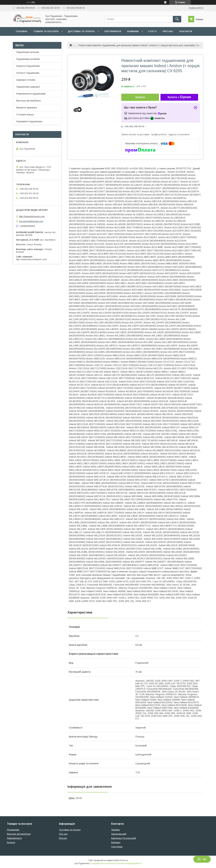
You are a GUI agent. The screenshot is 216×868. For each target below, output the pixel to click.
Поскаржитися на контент (102, 863)
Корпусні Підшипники (28, 66)
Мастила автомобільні (28, 101)
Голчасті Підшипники (28, 73)
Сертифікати (113, 31)
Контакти (186, 31)
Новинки (133, 31)
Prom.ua (124, 860)
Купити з (179, 97)
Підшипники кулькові (28, 52)
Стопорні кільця (25, 115)
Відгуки (63, 838)
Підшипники (13, 830)
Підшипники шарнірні (28, 87)
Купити (140, 97)
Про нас (168, 31)
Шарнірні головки (26, 80)
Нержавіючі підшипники (29, 121)
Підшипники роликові (28, 59)
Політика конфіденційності (129, 863)
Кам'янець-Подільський (124, 838)
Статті (152, 31)
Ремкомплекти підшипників (31, 94)
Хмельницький (119, 834)
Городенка (117, 847)
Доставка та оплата (81, 31)
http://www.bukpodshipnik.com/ (31, 259)
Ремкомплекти (14, 838)
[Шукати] (177, 19)
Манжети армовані (26, 108)
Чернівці (116, 830)
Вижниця (116, 842)
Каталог (11, 842)
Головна (22, 31)
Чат (202, 859)
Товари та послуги (46, 31)
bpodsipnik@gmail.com (31, 221)
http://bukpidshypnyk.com (32, 216)
